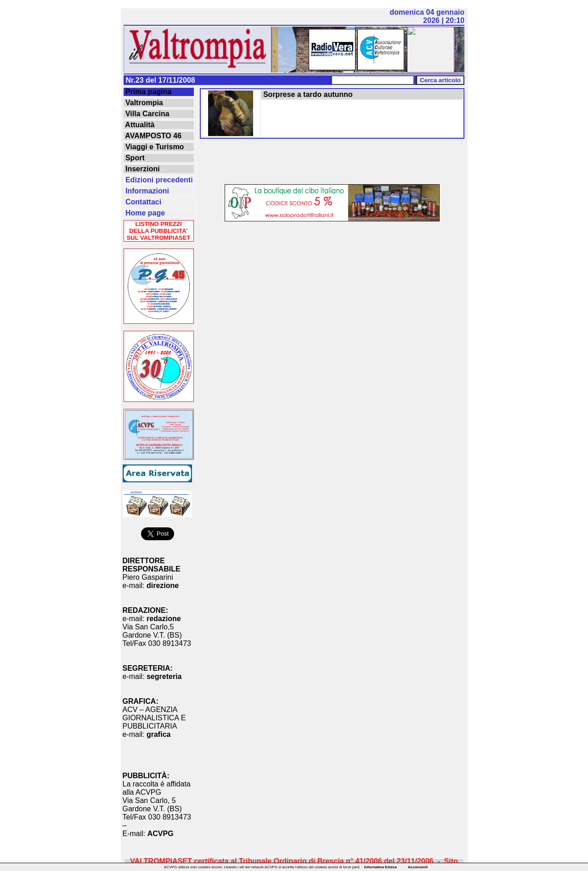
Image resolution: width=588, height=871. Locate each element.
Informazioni (147, 191)
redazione (164, 619)
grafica (158, 734)
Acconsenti (418, 867)
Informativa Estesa (381, 867)
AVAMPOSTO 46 (153, 136)
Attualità (139, 125)
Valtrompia (143, 103)
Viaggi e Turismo (154, 147)
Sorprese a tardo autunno (307, 94)
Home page (144, 213)
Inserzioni (142, 169)
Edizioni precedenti (158, 180)
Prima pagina (148, 92)
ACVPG (161, 834)
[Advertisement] (332, 162)
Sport (134, 158)
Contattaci (143, 202)
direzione (163, 585)
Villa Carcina (147, 114)
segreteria (164, 676)
